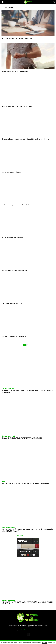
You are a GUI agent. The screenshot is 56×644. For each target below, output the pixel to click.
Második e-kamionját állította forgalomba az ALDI (22, 436)
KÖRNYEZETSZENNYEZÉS (8, 434)
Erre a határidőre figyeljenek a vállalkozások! (15, 71)
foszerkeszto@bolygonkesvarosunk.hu (31, 628)
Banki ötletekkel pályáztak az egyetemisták (14, 269)
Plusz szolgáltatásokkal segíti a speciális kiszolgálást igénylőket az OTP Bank (25, 137)
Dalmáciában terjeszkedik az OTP (12, 301)
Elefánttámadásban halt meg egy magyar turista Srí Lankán (25, 482)
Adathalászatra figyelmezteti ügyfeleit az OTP (15, 203)
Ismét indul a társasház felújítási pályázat (14, 334)
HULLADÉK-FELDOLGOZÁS (8, 598)
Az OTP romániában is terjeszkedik (12, 236)
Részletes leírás (51, 643)
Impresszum (28, 640)
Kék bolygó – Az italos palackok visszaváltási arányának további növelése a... (27, 601)
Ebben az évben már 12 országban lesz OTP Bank (17, 104)
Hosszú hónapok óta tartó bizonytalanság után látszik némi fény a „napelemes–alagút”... (28, 528)
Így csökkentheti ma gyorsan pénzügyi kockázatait (17, 38)
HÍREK (3, 480)
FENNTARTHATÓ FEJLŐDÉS (9, 387)
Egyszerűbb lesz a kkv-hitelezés (11, 170)
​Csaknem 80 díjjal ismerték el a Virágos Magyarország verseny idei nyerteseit (28, 390)
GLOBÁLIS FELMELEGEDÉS (8, 525)
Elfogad (44, 643)
